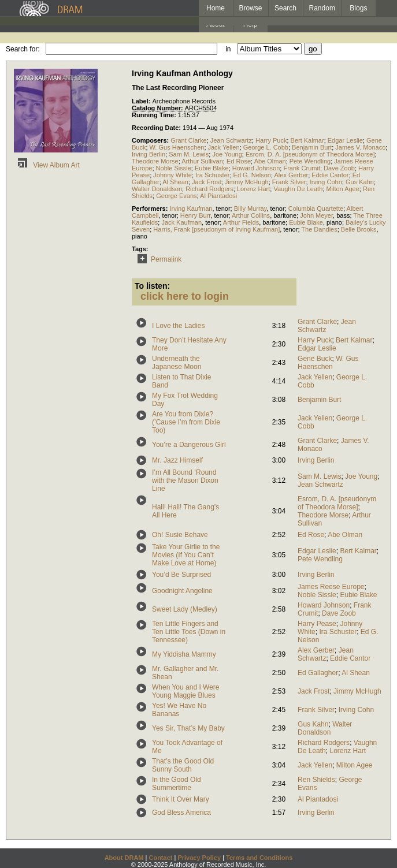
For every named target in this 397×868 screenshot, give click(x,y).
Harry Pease (317, 624)
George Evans (176, 196)
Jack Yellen (224, 147)
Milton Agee (342, 189)
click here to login (185, 296)
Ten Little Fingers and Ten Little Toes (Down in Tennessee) (189, 632)
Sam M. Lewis (189, 154)
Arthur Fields (241, 222)
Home (216, 8)
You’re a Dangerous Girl (189, 445)
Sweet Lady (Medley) (185, 609)
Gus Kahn (360, 182)
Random (322, 8)
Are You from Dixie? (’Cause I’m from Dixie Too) (186, 422)
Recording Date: (157, 128)
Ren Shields (316, 780)
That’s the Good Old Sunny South (183, 765)
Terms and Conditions (259, 858)
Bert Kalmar (307, 140)
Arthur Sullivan (202, 161)
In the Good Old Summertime (177, 784)
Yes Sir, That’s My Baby (188, 728)
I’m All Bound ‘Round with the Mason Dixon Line (185, 480)
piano (334, 222)
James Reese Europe (331, 587)
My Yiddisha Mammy (184, 654)
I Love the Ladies (178, 326)
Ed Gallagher (318, 673)
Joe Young (227, 154)
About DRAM (124, 858)
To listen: (152, 286)
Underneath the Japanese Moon (177, 363)
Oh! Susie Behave (180, 535)
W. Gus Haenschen (177, 147)
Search (285, 8)
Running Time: (155, 115)
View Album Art (47, 165)
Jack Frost (207, 182)
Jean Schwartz (231, 140)
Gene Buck (315, 359)
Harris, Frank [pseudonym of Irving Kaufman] (216, 229)
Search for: (23, 49)
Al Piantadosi (218, 196)
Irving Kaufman (191, 208)
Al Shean (175, 182)
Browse (251, 8)
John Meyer (316, 215)
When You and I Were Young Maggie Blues (186, 691)
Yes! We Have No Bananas (179, 710)
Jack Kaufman (181, 222)
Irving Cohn (326, 182)
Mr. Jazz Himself (177, 460)
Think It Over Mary (181, 799)
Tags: (140, 249)
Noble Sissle (174, 168)
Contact (160, 858)
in (228, 49)
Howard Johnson (256, 168)
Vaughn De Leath (298, 189)
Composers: (151, 140)
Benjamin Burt (312, 147)
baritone (285, 215)
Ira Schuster (212, 175)
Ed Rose (239, 161)
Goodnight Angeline (182, 591)
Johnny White (172, 175)
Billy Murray (251, 208)
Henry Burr (196, 215)
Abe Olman (270, 161)
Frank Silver (289, 182)
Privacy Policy (199, 858)
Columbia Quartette (316, 208)
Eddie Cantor (330, 175)
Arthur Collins (251, 215)
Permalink (157, 259)
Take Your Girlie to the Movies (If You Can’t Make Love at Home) (186, 555)
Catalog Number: (158, 108)
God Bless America (181, 813)
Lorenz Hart (253, 189)
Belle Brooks (359, 229)
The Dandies (319, 229)
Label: (142, 101)
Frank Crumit (302, 168)
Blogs (358, 8)
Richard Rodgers (209, 189)
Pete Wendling (310, 161)
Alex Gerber (291, 175)
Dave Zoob (339, 168)
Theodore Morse (155, 161)
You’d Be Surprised (181, 575)
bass (343, 215)
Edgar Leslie (345, 140)
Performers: (151, 208)
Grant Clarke (188, 140)
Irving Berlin (149, 154)
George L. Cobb (266, 147)
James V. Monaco (360, 147)
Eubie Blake (212, 168)
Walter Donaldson (157, 189)
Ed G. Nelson (252, 175)
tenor (223, 208)
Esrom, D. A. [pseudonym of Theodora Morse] (310, 154)
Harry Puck (271, 140)
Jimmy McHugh (247, 182)
